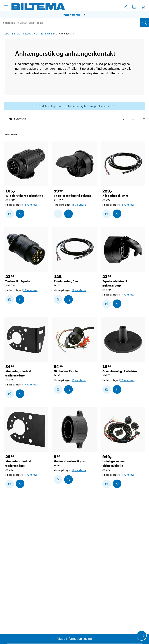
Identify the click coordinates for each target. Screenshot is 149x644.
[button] (74, 15)
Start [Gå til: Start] (6, 34)
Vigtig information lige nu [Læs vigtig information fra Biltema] (75, 639)
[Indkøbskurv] (143, 7)
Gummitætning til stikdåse (120, 371)
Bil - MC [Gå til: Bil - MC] (16, 34)
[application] (142, 636)
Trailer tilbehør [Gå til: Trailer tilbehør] (48, 34)
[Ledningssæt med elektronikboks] (123, 429)
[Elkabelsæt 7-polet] (74, 340)
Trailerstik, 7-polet (18, 281)
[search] (74, 23)
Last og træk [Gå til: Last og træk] (30, 34)
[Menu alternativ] (6, 7)
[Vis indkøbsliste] (134, 7)
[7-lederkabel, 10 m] (123, 164)
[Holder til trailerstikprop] (74, 429)
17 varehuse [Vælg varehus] (30, 384)
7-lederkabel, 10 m (115, 196)
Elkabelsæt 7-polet (66, 371)
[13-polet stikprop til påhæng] (26, 164)
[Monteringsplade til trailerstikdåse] (26, 340)
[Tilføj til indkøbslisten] (10, 214)
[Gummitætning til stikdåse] (123, 340)
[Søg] (145, 23)
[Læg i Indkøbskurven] (20, 214)
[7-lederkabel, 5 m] (74, 250)
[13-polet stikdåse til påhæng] (74, 164)
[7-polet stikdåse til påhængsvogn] (123, 250)
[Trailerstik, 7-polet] (26, 250)
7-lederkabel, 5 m (66, 281)
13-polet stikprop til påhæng (24, 196)
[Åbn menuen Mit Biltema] (126, 7)
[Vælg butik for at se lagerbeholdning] (74, 106)
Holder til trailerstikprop (70, 461)
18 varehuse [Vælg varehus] (30, 204)
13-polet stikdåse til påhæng (73, 196)
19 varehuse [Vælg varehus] (30, 290)
